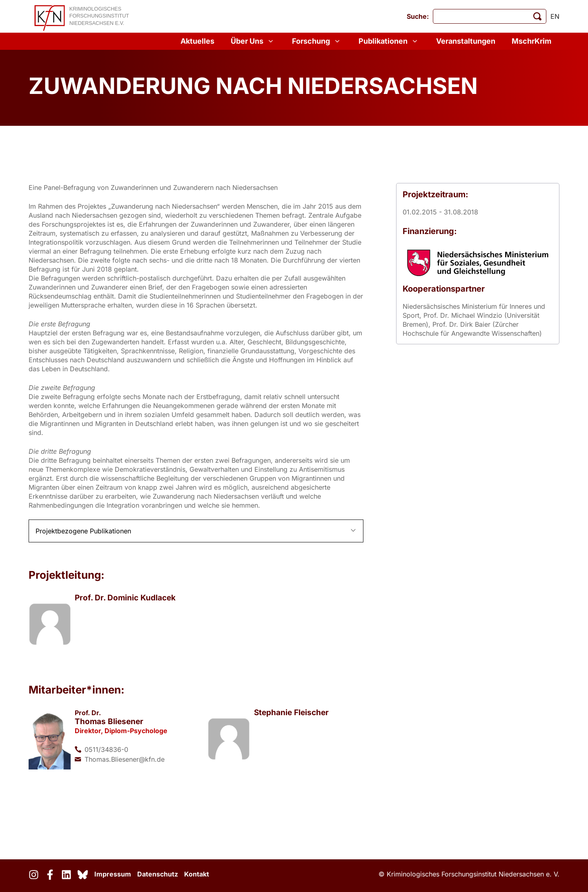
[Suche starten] (537, 16)
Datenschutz (158, 874)
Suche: (418, 16)
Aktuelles (197, 41)
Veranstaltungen (466, 41)
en (555, 16)
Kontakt (197, 874)
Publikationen (389, 41)
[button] (196, 531)
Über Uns (253, 41)
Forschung (317, 41)
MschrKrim (531, 41)
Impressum (113, 874)
